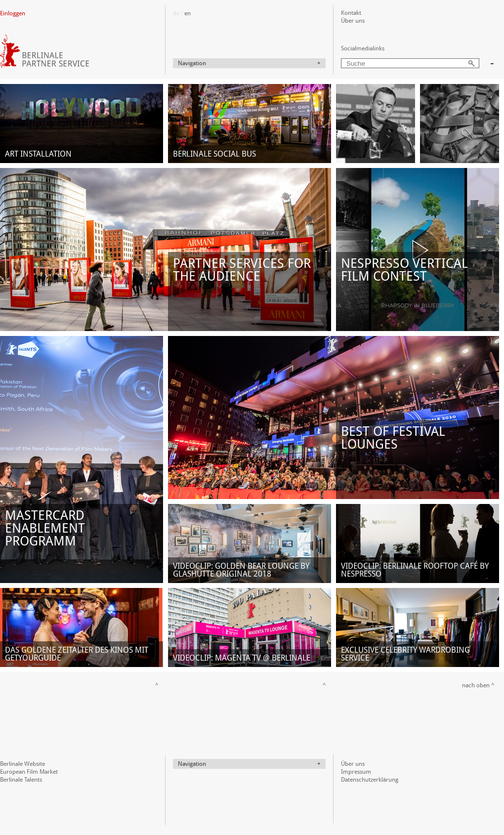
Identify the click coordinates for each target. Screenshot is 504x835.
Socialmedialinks (363, 48)
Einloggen (13, 13)
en (188, 13)
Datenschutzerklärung (370, 780)
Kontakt (351, 13)
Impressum (356, 772)
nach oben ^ (478, 685)
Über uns (353, 21)
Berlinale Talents (21, 780)
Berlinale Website (22, 764)
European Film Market (29, 772)
